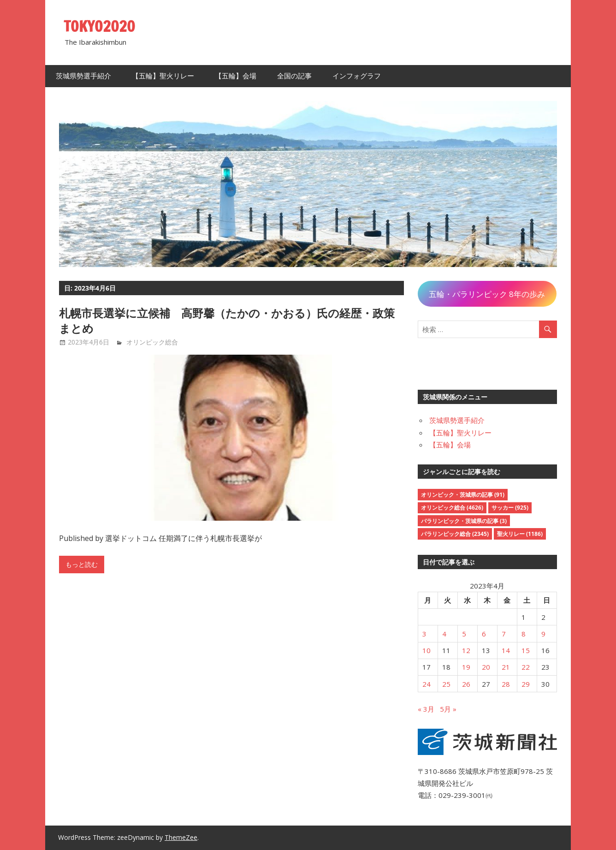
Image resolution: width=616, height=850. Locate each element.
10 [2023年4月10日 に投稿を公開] (426, 650)
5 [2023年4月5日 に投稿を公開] (464, 634)
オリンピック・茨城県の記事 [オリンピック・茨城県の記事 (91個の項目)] (463, 495)
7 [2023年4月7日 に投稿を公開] (504, 634)
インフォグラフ (357, 76)
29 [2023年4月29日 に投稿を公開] (526, 684)
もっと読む (82, 565)
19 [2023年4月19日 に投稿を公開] (466, 667)
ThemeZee (181, 837)
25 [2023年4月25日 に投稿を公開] (446, 684)
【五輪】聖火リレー (163, 76)
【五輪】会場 (236, 76)
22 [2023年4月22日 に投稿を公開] (526, 667)
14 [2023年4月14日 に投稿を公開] (506, 650)
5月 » (448, 709)
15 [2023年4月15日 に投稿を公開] (526, 650)
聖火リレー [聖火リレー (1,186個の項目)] (520, 534)
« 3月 (426, 709)
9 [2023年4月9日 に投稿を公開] (543, 634)
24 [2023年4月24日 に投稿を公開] (426, 684)
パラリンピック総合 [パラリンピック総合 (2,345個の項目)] (455, 534)
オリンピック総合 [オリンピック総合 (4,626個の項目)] (452, 508)
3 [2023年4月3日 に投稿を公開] (424, 634)
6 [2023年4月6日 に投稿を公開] (484, 634)
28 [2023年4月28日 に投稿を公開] (506, 684)
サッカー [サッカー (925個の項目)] (510, 508)
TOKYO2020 (99, 26)
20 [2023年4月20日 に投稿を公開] (486, 667)
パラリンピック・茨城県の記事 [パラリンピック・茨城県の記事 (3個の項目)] (464, 521)
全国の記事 (294, 76)
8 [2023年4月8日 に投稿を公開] (524, 634)
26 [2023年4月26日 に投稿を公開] (466, 684)
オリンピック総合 (152, 342)
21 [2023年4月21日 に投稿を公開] (506, 667)
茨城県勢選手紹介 (83, 76)
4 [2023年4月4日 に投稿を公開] (444, 634)
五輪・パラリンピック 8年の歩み (487, 294)
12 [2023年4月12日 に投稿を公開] (466, 650)
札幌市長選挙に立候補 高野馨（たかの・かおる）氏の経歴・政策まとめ (227, 321)
